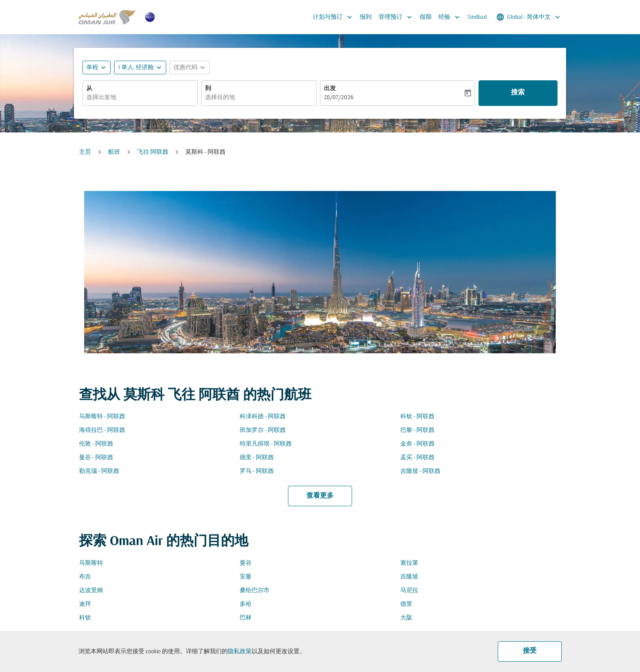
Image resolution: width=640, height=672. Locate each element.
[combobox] (140, 98)
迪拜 (85, 604)
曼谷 (246, 563)
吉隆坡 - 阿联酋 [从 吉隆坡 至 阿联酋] (420, 471)
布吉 (85, 577)
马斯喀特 (91, 563)
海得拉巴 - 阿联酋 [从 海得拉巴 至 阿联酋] (102, 430)
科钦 (85, 618)
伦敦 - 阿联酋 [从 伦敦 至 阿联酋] (96, 444)
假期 (426, 17)
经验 (451, 17)
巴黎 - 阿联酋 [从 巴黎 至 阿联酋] (417, 430)
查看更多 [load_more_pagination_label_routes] (320, 496)
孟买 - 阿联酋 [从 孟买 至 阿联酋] (417, 458)
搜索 (518, 93)
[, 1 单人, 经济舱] (136, 68)
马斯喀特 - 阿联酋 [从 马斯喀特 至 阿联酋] (102, 417)
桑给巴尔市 (255, 591)
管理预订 (397, 17)
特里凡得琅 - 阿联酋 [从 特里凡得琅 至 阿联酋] (266, 444)
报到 (366, 17)
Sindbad (477, 17)
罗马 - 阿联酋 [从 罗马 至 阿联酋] (257, 471)
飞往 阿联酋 (153, 152)
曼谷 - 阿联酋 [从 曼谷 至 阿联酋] (96, 458)
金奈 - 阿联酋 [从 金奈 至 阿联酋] (417, 444)
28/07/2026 (339, 98)
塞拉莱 (409, 563)
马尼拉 (409, 591)
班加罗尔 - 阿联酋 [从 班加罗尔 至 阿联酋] (263, 430)
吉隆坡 (409, 577)
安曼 (246, 577)
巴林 (246, 618)
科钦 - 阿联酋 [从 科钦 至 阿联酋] (417, 417)
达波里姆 (91, 591)
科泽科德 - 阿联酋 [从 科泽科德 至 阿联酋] (263, 417)
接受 (530, 651)
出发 (330, 89)
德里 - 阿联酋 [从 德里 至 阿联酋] (257, 458)
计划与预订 (335, 17)
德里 (406, 604)
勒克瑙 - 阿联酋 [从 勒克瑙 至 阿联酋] (99, 471)
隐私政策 (240, 652)
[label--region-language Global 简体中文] (529, 17)
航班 (114, 152)
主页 (85, 152)
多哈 (246, 604)
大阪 (406, 618)
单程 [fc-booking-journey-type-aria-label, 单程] (92, 68)
